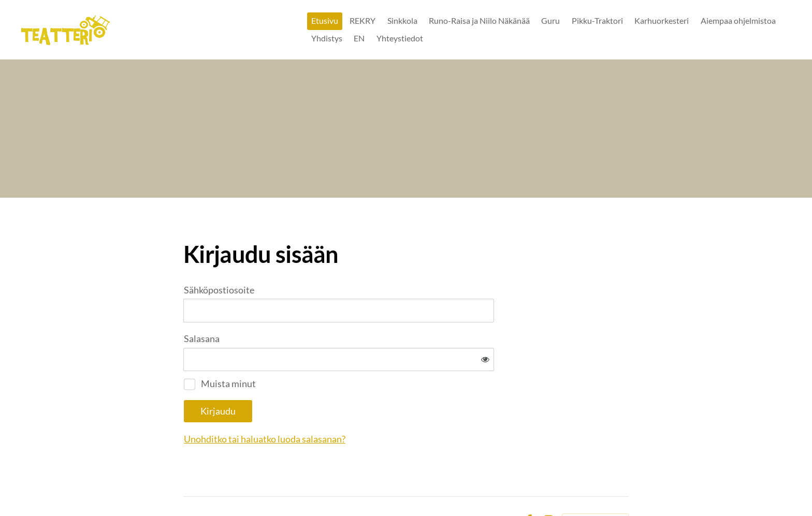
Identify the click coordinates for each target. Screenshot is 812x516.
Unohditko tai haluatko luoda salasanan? (376, 405)
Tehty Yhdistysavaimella (595, 486)
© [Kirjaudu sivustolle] (187, 486)
